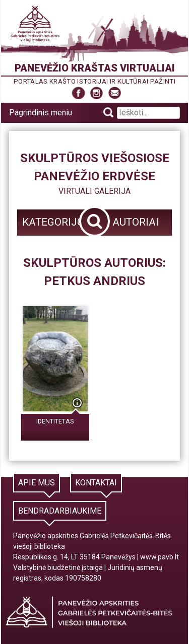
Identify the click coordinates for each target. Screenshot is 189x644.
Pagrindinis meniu (41, 113)
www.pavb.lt (160, 557)
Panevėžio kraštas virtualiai (95, 68)
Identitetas (55, 421)
